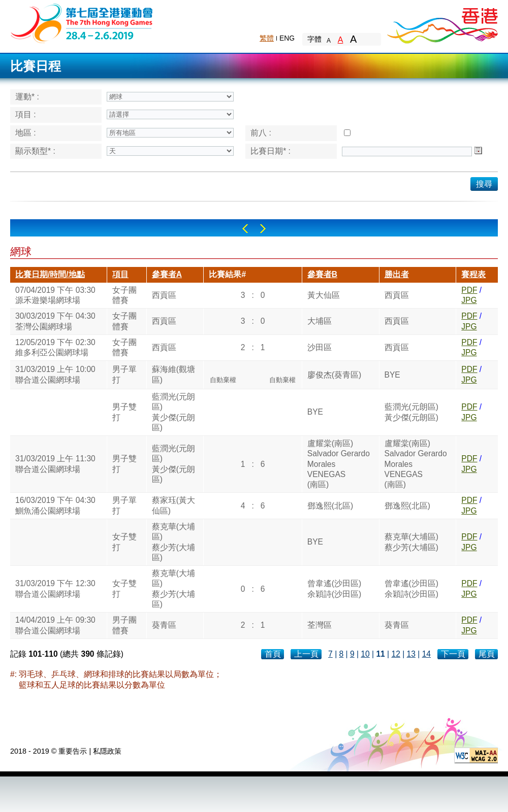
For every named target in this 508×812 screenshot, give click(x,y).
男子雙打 (124, 412)
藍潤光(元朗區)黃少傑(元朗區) (173, 412)
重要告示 (73, 751)
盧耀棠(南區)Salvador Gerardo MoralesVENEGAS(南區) (339, 464)
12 (395, 654)
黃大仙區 (324, 295)
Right (263, 229)
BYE (392, 375)
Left (245, 229)
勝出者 (397, 274)
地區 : (26, 133)
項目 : (26, 114)
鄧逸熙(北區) (330, 506)
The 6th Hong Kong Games (82, 23)
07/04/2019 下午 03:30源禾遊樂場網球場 (55, 295)
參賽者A (167, 274)
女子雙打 (124, 542)
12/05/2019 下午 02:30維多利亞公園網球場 (55, 347)
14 (426, 654)
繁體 (267, 38)
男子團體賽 (124, 625)
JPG (469, 300)
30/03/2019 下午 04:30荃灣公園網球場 (55, 321)
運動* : (27, 97)
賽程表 (473, 274)
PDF (469, 290)
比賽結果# (227, 274)
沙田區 (320, 347)
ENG (287, 38)
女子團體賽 (124, 295)
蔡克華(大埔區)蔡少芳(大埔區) (173, 542)
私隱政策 (107, 751)
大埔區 (320, 321)
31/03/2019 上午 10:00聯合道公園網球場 (55, 374)
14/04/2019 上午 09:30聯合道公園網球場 (55, 625)
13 (411, 654)
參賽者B (322, 274)
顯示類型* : (35, 151)
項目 (120, 274)
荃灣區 (320, 625)
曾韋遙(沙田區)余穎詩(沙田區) (334, 588)
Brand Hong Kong (442, 23)
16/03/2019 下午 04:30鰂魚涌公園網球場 (55, 505)
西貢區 (164, 295)
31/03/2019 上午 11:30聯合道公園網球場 (55, 464)
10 (365, 654)
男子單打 (124, 374)
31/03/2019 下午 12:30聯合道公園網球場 (55, 588)
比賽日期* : (271, 151)
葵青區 (164, 625)
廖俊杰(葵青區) (334, 375)
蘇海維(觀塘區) (173, 374)
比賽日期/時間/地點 (50, 274)
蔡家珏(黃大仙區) (173, 505)
